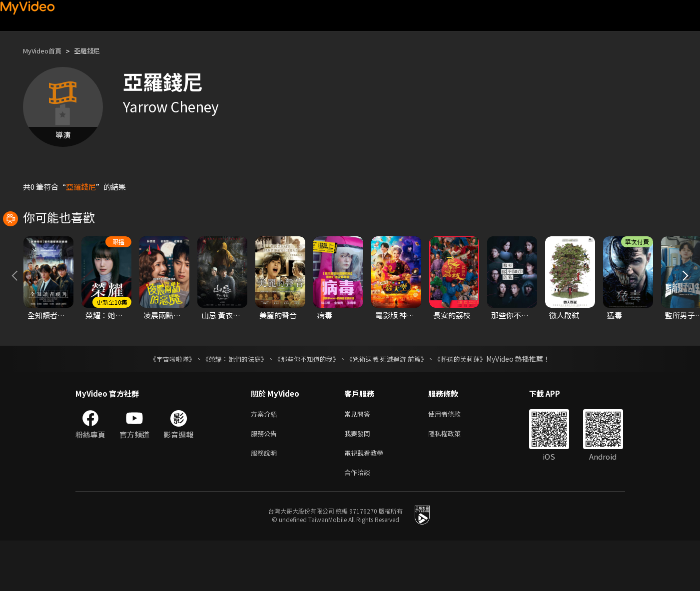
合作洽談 (359, 522)
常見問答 (359, 459)
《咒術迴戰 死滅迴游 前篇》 (392, 403)
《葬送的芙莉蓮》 (470, 403)
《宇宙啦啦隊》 (163, 403)
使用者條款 (453, 459)
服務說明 (266, 501)
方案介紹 (266, 459)
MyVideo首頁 (46, 51)
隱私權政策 (453, 480)
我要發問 (359, 480)
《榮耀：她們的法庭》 (229, 403)
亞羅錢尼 (96, 51)
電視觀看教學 (367, 501)
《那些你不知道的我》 (306, 403)
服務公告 (266, 480)
